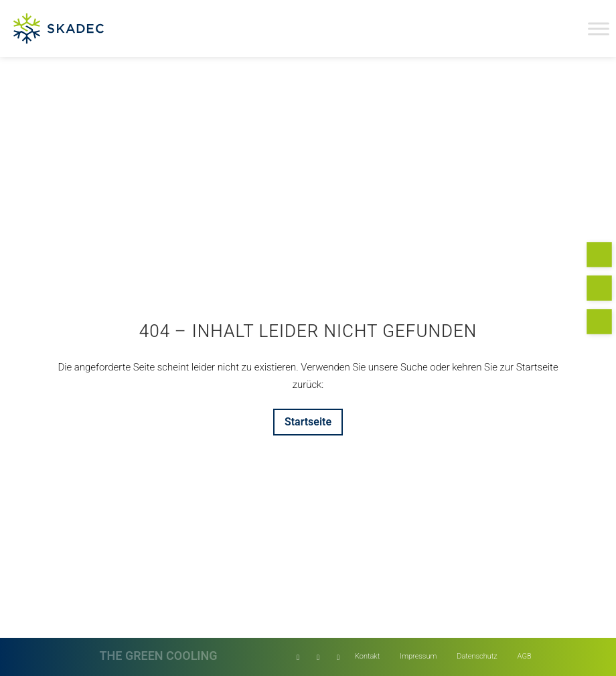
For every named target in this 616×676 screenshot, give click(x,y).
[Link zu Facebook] (318, 657)
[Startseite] (308, 422)
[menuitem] (367, 657)
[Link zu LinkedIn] (298, 657)
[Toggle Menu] (599, 28)
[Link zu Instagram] (338, 657)
